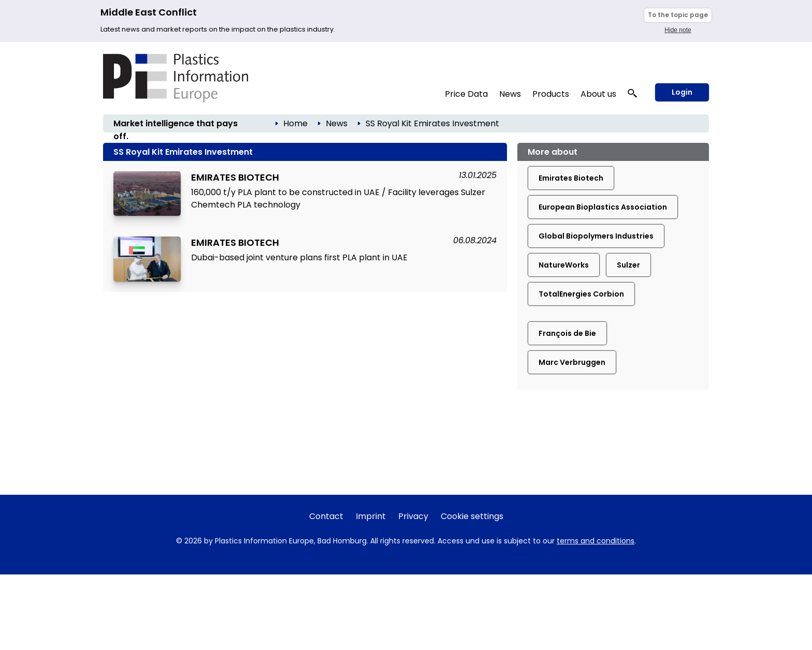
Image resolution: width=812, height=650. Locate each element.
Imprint (371, 516)
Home (295, 123)
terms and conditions (596, 541)
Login (682, 92)
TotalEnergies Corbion (581, 294)
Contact (326, 516)
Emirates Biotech (571, 178)
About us (598, 94)
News (510, 94)
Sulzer (628, 265)
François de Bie (567, 333)
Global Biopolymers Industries (596, 236)
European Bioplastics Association (603, 207)
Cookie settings (472, 516)
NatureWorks (564, 265)
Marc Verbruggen (572, 362)
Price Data (466, 94)
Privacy (413, 516)
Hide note (678, 30)
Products (551, 94)
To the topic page (678, 15)
